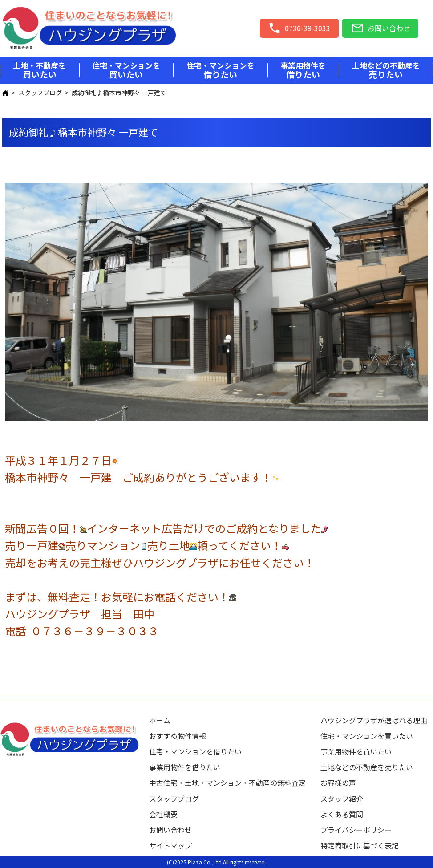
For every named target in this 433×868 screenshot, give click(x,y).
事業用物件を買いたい (356, 751)
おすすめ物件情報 (178, 736)
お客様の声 (338, 783)
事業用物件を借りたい (185, 767)
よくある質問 (342, 814)
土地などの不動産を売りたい (367, 767)
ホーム (160, 720)
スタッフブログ (40, 93)
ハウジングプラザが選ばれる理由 (374, 720)
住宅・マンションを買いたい (367, 736)
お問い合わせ (170, 830)
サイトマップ (170, 845)
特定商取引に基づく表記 (360, 845)
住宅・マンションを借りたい (195, 751)
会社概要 (163, 814)
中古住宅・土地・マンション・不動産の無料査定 (231, 783)
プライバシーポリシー (356, 830)
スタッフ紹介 (342, 799)
